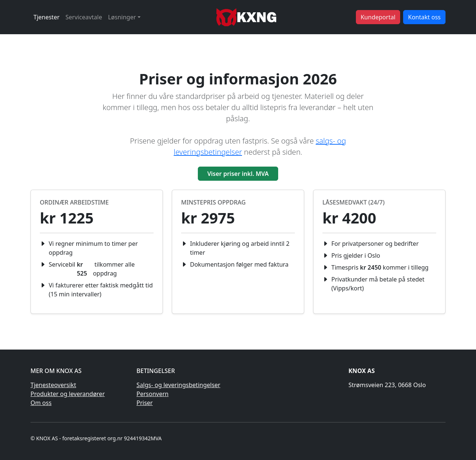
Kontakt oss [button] (424, 17)
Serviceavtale (84, 17)
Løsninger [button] (122, 17)
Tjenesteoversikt (53, 385)
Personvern (152, 394)
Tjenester (46, 17)
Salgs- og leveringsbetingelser (178, 385)
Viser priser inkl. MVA (238, 174)
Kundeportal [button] (378, 17)
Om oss (41, 403)
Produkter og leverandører (68, 394)
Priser (145, 403)
